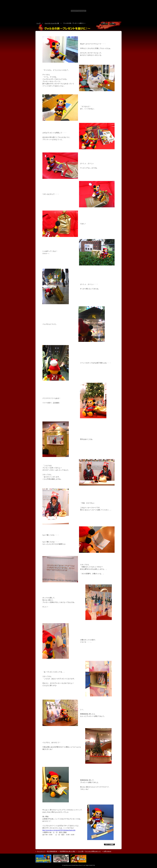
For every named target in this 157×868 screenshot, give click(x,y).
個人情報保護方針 (52, 851)
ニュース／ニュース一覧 (52, 23)
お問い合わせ (107, 851)
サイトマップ (41, 851)
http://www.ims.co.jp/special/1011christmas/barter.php (59, 830)
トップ (38, 23)
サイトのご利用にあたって (93, 851)
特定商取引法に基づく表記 (68, 851)
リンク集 (81, 851)
